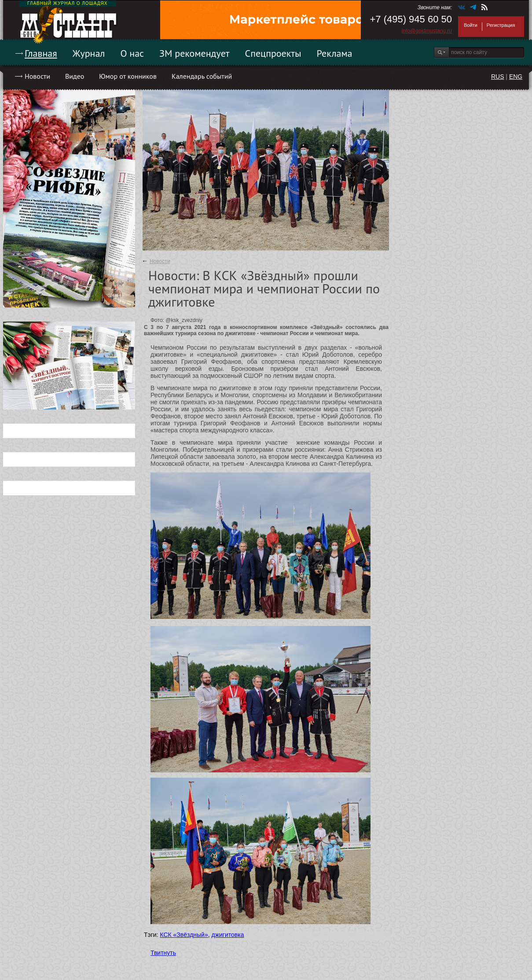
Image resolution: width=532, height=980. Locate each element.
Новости (37, 76)
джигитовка (228, 935)
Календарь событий (202, 76)
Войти (471, 25)
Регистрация (501, 25)
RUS (498, 77)
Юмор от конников (128, 76)
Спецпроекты (273, 53)
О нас (132, 53)
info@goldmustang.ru (427, 31)
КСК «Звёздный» (184, 935)
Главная (41, 53)
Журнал (89, 53)
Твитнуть (163, 953)
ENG (516, 77)
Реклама (335, 53)
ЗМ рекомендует (194, 53)
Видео (75, 76)
